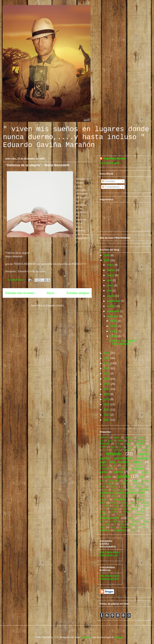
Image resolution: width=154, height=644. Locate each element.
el (115, 465)
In (122, 487)
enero (111, 265)
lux (134, 496)
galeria (133, 472)
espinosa (140, 465)
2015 (107, 379)
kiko (122, 490)
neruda (127, 506)
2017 (107, 389)
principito (104, 515)
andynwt (86, 637)
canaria (103, 447)
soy (126, 521)
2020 (107, 404)
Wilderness (125, 527)
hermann (125, 484)
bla (117, 444)
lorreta (114, 496)
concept (116, 450)
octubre (112, 306)
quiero (121, 515)
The (123, 524)
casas (130, 447)
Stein (146, 521)
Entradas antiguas (78, 293)
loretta (103, 496)
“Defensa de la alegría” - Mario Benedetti (37, 165)
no (104, 509)
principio (141, 512)
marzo (111, 275)
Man (143, 496)
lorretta (125, 496)
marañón (120, 499)
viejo (113, 527)
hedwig (145, 481)
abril (110, 280)
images (113, 487)
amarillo (141, 438)
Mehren (114, 503)
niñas (137, 506)
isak (147, 487)
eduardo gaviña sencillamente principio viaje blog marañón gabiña (124, 458)
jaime (105, 490)
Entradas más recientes (20, 293)
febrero (112, 270)
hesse (103, 487)
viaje (102, 527)
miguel (125, 503)
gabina (104, 472)
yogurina (105, 530)
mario (103, 503)
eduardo (114, 454)
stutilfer (107, 524)
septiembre (114, 301)
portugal (127, 512)
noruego (114, 509)
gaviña (123, 476)
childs (139, 447)
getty (102, 481)
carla (113, 447)
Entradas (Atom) (55, 305)
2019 (107, 399)
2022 (107, 415)
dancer (127, 450)
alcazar (128, 437)
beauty (141, 440)
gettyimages (114, 481)
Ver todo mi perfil (110, 163)
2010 (107, 353)
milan (134, 503)
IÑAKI (138, 487)
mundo (106, 506)
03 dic (114, 321)
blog (127, 444)
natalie (117, 506)
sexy (131, 518)
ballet (120, 440)
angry (110, 441)
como (106, 450)
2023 (107, 420)
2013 (107, 368)
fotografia (138, 468)
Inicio (51, 293)
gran (126, 481)
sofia (102, 521)
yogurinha (120, 530)
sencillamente (109, 518)
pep (143, 509)
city (147, 447)
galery (145, 472)
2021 (107, 410)
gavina (108, 477)
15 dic (114, 331)
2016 (107, 384)
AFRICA (104, 437)
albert (117, 437)
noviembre (114, 311)
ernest (126, 465)
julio (110, 291)
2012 (107, 363)
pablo (134, 509)
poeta (115, 512)
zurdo (134, 530)
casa (121, 447)
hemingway (109, 484)
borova (140, 443)
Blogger (119, 637)
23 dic (114, 336)
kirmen (132, 490)
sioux (142, 518)
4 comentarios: (16, 280)
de (136, 450)
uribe (143, 524)
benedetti (105, 444)
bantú (131, 441)
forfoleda (123, 469)
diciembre (113, 316)
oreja (125, 509)
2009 (107, 260)
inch (129, 487)
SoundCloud (114, 521)
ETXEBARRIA (106, 469)
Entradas (108, 181)
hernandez (139, 484)
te (115, 524)
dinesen (145, 450)
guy (135, 480)
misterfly (145, 503)
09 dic (114, 326)
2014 (107, 374)
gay (142, 477)
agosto (111, 296)
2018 (107, 394)
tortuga (133, 524)
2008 (107, 255)
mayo (111, 285)
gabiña (118, 472)
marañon (104, 500)
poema (103, 512)
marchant (140, 500)
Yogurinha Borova (114, 158)
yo (144, 527)
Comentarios (111, 187)
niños (146, 506)
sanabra (138, 515)
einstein (103, 465)
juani (114, 490)
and (101, 441)
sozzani (136, 521)
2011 (107, 358)
